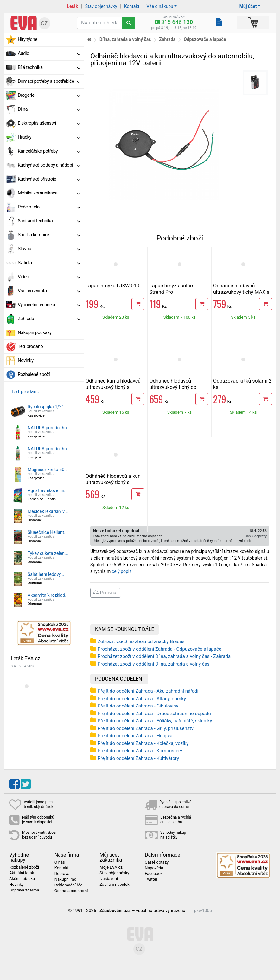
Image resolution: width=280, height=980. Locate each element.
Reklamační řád (69, 885)
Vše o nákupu (160, 6)
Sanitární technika (49, 221)
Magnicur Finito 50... (48, 470)
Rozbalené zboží (34, 374)
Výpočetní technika (49, 305)
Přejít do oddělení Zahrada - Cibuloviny (138, 706)
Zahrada (49, 319)
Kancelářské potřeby (49, 151)
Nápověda (154, 868)
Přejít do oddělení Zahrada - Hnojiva (135, 736)
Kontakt (132, 6)
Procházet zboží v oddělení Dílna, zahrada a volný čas (154, 664)
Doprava (62, 874)
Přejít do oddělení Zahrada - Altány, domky (142, 699)
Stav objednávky (101, 6)
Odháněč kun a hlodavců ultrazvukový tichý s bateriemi (113, 387)
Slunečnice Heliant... (48, 532)
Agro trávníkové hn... (48, 490)
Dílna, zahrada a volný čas (125, 39)
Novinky (26, 360)
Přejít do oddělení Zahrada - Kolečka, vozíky (143, 743)
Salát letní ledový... (46, 574)
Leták (72, 6)
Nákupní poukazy (35, 332)
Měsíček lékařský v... (48, 511)
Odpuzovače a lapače (205, 39)
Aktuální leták (22, 873)
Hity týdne (28, 39)
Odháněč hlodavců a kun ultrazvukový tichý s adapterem (113, 482)
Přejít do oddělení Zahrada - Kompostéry (140, 751)
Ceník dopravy (256, 536)
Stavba (49, 249)
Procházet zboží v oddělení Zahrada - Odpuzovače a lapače (159, 649)
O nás (60, 862)
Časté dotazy (157, 862)
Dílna (49, 109)
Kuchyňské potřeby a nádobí (49, 165)
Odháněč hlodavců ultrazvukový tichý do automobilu (173, 387)
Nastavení (109, 879)
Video (49, 277)
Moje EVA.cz (111, 867)
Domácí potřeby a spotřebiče (49, 81)
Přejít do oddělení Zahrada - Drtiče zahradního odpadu (154, 714)
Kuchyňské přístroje (49, 179)
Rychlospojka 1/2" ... (48, 407)
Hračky (49, 137)
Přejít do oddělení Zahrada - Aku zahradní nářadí (148, 691)
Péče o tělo (49, 207)
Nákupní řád (66, 879)
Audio (49, 53)
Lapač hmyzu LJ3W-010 (112, 286)
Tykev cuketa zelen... (48, 553)
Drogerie (49, 95)
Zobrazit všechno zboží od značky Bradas (141, 641)
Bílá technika (49, 67)
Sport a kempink (49, 235)
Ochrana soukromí (71, 891)
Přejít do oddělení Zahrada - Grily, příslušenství (146, 728)
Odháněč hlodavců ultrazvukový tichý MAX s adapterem (241, 292)
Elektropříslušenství (49, 123)
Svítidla (49, 263)
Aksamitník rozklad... (48, 595)
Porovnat (105, 593)
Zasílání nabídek (114, 885)
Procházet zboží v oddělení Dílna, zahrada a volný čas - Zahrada (164, 656)
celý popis (122, 571)
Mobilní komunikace (49, 193)
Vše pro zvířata (49, 291)
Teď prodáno (30, 346)
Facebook (154, 874)
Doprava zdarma (24, 890)
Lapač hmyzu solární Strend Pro (172, 289)
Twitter (151, 879)
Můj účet (248, 6)
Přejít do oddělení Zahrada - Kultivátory (138, 758)
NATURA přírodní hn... (49, 428)
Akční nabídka (22, 879)
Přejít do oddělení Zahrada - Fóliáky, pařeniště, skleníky (155, 721)
